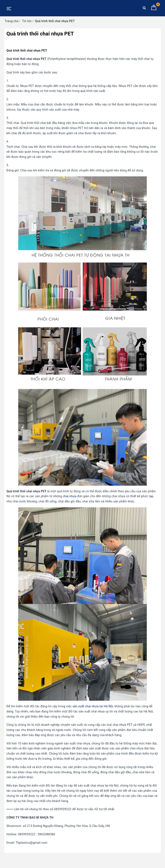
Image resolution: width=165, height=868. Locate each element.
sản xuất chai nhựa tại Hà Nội (93, 706)
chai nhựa (70, 496)
